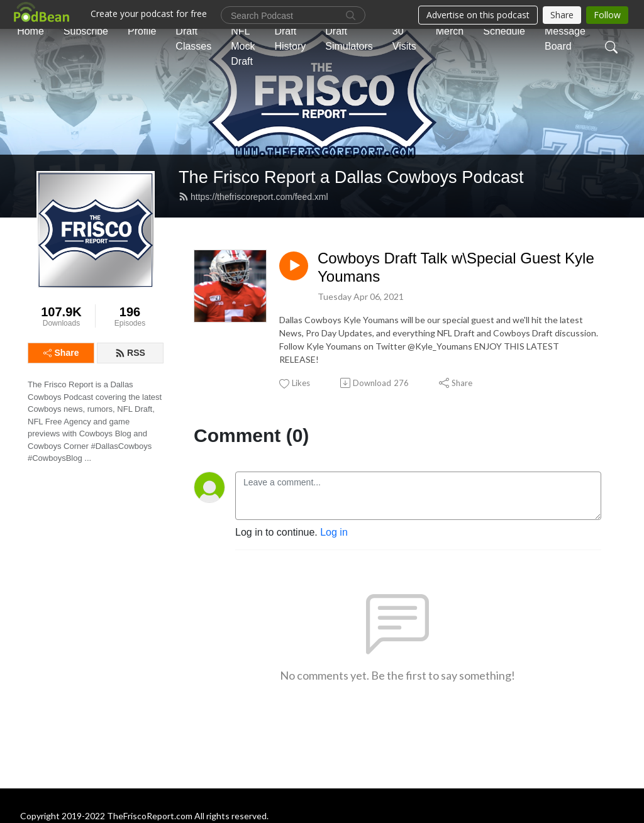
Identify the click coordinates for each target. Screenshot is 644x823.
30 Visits (404, 39)
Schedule (504, 31)
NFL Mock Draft (243, 46)
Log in (334, 532)
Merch (450, 31)
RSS (130, 353)
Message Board (565, 39)
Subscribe (86, 31)
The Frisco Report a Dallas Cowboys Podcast (351, 177)
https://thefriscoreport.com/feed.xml (253, 197)
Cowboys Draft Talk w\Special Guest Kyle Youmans (456, 267)
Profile (142, 31)
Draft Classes (193, 39)
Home (31, 31)
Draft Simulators (349, 39)
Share (61, 353)
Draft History (290, 39)
